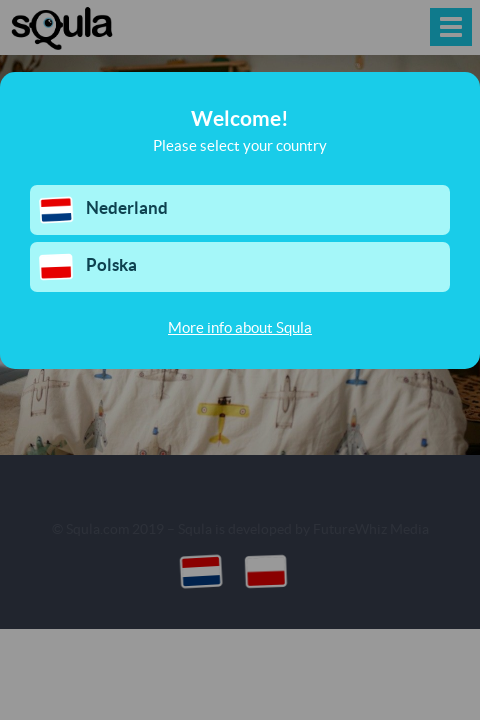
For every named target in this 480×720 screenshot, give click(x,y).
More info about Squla (240, 327)
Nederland (103, 210)
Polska (87, 267)
